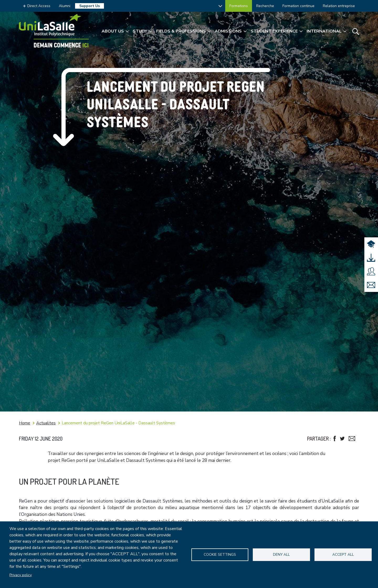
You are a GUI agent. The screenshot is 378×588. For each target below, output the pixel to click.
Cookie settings (220, 555)
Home (25, 423)
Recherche (265, 6)
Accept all (343, 555)
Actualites (46, 423)
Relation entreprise (339, 6)
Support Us (90, 6)
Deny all (281, 555)
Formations (239, 6)
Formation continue (298, 6)
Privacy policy (21, 575)
